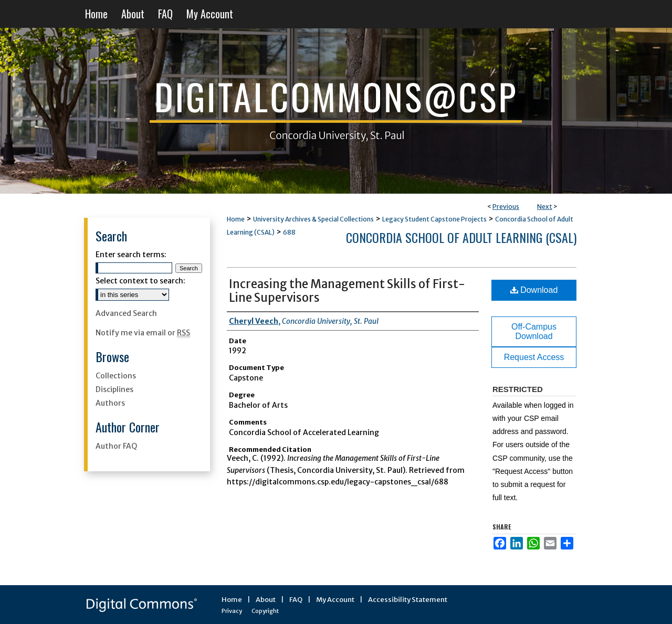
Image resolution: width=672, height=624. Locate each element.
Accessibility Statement (408, 600)
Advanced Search (126, 313)
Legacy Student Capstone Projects (434, 219)
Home (236, 219)
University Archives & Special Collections (313, 219)
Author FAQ (116, 446)
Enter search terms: (131, 255)
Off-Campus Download (534, 331)
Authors (110, 403)
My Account (335, 600)
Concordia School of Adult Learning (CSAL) (461, 237)
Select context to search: (140, 281)
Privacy (232, 611)
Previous (506, 207)
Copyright (265, 611)
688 (289, 232)
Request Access (534, 357)
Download (534, 290)
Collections (116, 376)
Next (545, 207)
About (266, 600)
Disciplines (114, 389)
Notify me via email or (143, 333)
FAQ (296, 600)
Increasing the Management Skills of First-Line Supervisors (347, 291)
